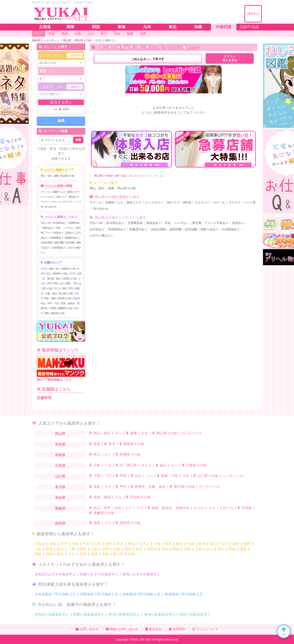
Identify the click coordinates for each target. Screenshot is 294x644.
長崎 (94, 554)
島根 (187, 549)
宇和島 (53, 308)
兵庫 (116, 549)
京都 (105, 549)
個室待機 (59, 243)
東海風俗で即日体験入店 (184, 594)
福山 (58, 279)
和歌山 (152, 549)
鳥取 (51, 269)
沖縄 (131, 554)
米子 (57, 269)
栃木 (180, 544)
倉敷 (56, 176)
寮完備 (197, 223)
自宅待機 (70, 243)
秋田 (86, 544)
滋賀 (128, 549)
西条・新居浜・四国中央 (171, 508)
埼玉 (146, 544)
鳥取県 (44, 269)
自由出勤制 (46, 243)
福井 (236, 544)
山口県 (60, 476)
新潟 (202, 544)
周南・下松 (71, 283)
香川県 (57, 288)
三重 (72, 549)
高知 (118, 497)
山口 (62, 283)
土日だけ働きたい (102, 236)
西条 (212, 508)
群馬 (168, 544)
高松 (64, 288)
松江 (49, 273)
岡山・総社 (46, 176)
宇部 (55, 283)
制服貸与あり (72, 238)
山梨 (38, 549)
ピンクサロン (48, 197)
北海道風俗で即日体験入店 (55, 594)
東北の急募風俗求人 (124, 614)
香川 (221, 549)
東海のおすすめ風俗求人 (141, 574)
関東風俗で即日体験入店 (99, 594)
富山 (213, 544)
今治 (140, 508)
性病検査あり (56, 238)
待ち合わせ (51, 207)
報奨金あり (48, 228)
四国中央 (226, 508)
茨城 (191, 544)
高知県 (60, 498)
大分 (72, 554)
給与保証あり (59, 223)
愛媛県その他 (65, 308)
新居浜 (199, 508)
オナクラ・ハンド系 (242, 203)
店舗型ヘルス (59, 192)
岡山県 (60, 434)
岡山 (118, 433)
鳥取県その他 (68, 269)
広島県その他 (69, 279)
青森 (53, 544)
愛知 (49, 549)
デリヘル (45, 192)
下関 (49, 283)
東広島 (146, 465)
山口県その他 (208, 476)
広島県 (72, 273)
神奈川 (133, 544)
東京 (120, 544)
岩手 (64, 544)
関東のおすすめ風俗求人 (99, 574)
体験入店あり (209, 229)
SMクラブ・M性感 (66, 197)
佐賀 (83, 554)
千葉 (157, 544)
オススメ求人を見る (230, 58)
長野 (247, 544)
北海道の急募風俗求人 (52, 614)
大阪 (94, 549)
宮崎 (105, 554)
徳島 (46, 313)
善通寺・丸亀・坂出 (150, 486)
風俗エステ (73, 192)
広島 (79, 273)
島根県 (60, 455)
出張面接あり (59, 248)
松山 (129, 508)
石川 (225, 544)
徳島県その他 (57, 313)
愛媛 (243, 549)
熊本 (60, 554)
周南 (186, 476)
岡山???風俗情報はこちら (61, 369)
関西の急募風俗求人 (195, 614)
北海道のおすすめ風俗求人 (55, 574)
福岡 (49, 554)
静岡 (83, 549)
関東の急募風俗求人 (89, 614)
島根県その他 (60, 273)
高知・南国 (50, 298)
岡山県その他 (67, 176)
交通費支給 (74, 223)
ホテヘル (56, 202)
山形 (98, 544)
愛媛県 (76, 298)
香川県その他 (65, 293)
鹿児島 (118, 554)
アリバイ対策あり (54, 233)
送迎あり (70, 233)
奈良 (139, 549)
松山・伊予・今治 (50, 303)
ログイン (253, 14)
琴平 (71, 288)
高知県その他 (64, 298)
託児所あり (97, 229)
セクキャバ (202, 203)
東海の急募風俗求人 (160, 614)
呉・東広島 (48, 279)
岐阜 (60, 549)
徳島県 (60, 523)
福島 (109, 544)
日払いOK (46, 223)
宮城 (75, 544)
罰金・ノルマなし (65, 228)
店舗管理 (44, 398)
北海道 (40, 544)
